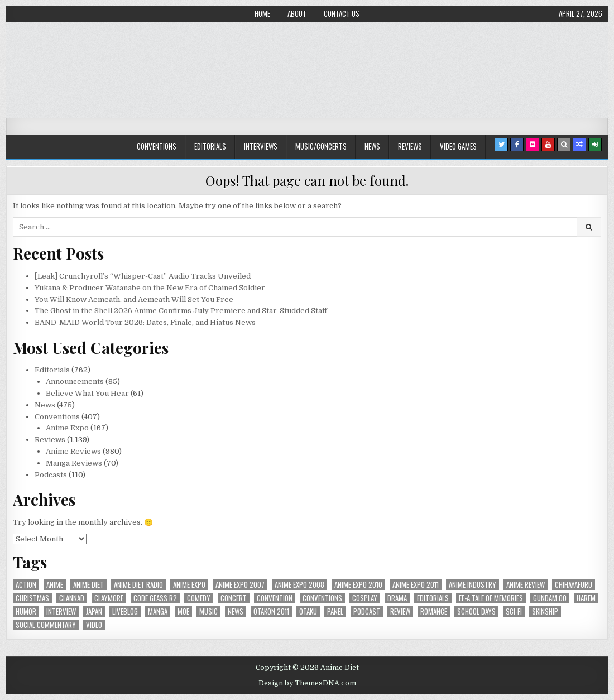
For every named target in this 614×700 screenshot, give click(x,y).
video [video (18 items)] (94, 625)
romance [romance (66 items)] (434, 612)
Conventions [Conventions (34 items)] (322, 598)
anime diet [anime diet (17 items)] (88, 585)
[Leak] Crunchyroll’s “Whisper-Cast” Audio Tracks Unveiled (143, 276)
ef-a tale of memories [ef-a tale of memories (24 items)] (491, 598)
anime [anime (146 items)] (55, 585)
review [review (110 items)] (400, 612)
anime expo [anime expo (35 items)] (189, 585)
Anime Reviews (73, 451)
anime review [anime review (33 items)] (526, 585)
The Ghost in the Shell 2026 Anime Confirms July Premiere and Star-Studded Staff (181, 311)
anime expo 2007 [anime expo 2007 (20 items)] (240, 585)
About (297, 13)
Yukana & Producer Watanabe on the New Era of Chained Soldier (150, 288)
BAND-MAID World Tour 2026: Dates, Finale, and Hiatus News (145, 322)
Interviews (261, 146)
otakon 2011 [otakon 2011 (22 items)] (271, 612)
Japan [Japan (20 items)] (94, 612)
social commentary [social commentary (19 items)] (46, 625)
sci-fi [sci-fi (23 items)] (514, 612)
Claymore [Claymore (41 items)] (109, 598)
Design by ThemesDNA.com (307, 683)
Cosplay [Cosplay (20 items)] (365, 598)
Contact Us (342, 13)
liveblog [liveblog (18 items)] (125, 612)
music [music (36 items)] (208, 612)
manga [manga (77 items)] (158, 612)
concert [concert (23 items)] (234, 598)
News (372, 146)
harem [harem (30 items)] (586, 598)
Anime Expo (67, 428)
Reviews (410, 146)
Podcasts (51, 475)
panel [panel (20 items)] (335, 612)
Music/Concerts (321, 146)
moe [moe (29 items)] (183, 612)
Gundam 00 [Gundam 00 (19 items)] (550, 598)
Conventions (157, 146)
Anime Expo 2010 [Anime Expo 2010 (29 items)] (358, 585)
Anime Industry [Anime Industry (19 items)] (473, 585)
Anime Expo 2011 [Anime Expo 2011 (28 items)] (416, 585)
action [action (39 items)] (26, 585)
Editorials (210, 146)
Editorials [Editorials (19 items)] (433, 598)
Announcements (75, 382)
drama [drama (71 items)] (397, 598)
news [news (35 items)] (236, 612)
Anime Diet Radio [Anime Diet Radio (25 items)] (138, 585)
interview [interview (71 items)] (61, 612)
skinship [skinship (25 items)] (545, 612)
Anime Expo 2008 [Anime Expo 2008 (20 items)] (299, 585)
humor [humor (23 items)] (26, 612)
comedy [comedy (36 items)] (199, 598)
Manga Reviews (74, 463)
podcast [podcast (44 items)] (367, 612)
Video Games (458, 146)
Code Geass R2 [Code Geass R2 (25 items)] (155, 598)
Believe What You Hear (87, 393)
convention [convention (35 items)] (275, 598)
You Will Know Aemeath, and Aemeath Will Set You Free (134, 299)
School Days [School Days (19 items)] (476, 612)
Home (262, 13)
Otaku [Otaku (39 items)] (308, 612)
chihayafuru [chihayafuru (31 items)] (574, 585)
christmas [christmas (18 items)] (32, 598)
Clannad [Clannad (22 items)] (72, 598)
